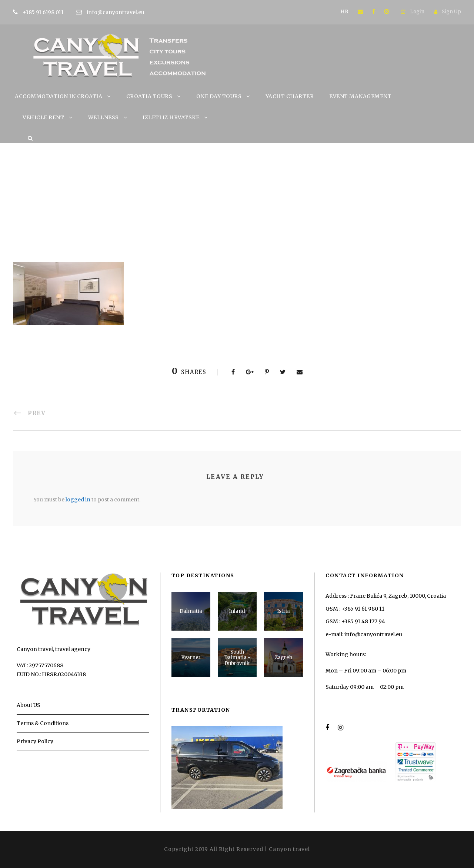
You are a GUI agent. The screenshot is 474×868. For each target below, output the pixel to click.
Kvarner (191, 657)
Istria (283, 611)
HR (344, 11)
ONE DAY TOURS (219, 96)
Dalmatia (191, 611)
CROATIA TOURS (149, 96)
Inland (237, 611)
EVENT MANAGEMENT (360, 96)
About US (29, 705)
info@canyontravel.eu (116, 12)
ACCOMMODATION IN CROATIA (59, 96)
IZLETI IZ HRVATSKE (171, 117)
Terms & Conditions (43, 723)
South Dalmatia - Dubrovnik (237, 658)
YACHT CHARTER (290, 96)
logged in (78, 500)
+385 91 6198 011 (55, 12)
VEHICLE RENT (43, 117)
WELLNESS (104, 117)
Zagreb (283, 657)
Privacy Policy (35, 741)
